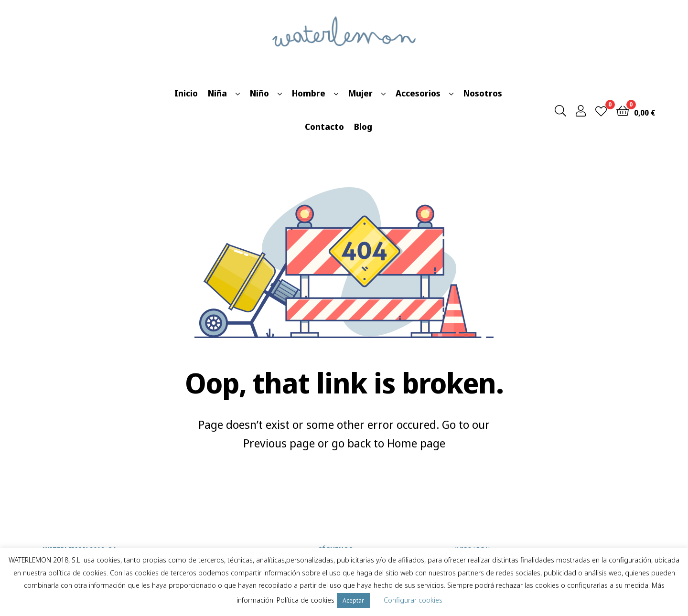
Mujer (360, 93)
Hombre (309, 93)
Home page (416, 443)
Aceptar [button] (353, 600)
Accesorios (418, 93)
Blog (363, 127)
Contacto (324, 127)
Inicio (186, 93)
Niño (259, 93)
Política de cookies (306, 600)
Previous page (279, 443)
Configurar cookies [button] (413, 600)
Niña (217, 93)
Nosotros (483, 93)
